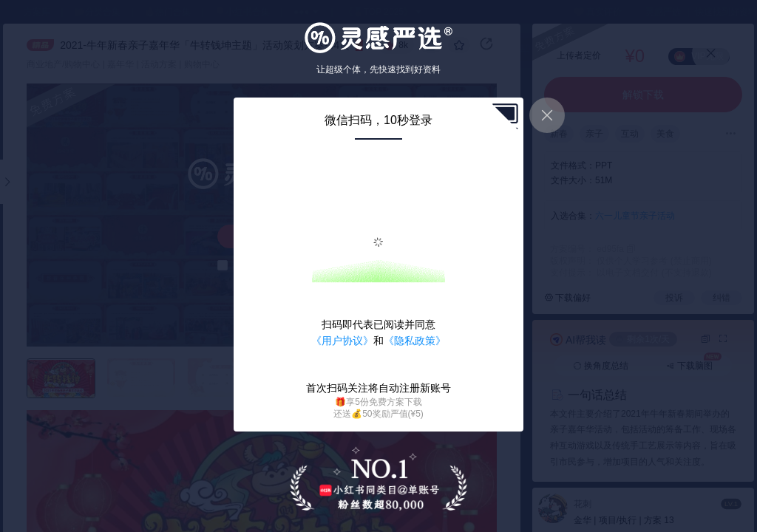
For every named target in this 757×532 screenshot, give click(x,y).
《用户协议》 (342, 341)
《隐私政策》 (415, 341)
